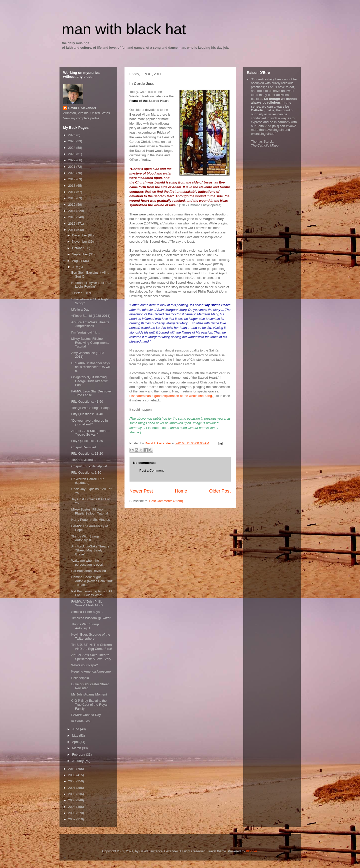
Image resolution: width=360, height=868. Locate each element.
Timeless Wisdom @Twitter (91, 618)
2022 (72, 160)
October (78, 248)
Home (181, 491)
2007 (72, 788)
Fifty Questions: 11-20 (87, 453)
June (76, 729)
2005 (72, 800)
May (75, 736)
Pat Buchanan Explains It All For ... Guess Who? (92, 593)
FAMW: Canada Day (86, 715)
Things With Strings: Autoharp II (86, 538)
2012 (72, 224)
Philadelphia (80, 678)
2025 (72, 141)
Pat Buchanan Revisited (89, 571)
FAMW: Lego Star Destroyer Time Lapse (91, 393)
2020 (72, 173)
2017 (72, 192)
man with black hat (124, 29)
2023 (72, 154)
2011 (72, 230)
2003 (72, 813)
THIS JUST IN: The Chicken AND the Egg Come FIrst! (91, 647)
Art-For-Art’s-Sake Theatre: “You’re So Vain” (91, 433)
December (80, 235)
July (75, 267)
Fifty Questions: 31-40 (87, 414)
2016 (72, 198)
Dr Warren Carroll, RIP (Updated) (87, 481)
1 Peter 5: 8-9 (81, 293)
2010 (72, 769)
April (76, 742)
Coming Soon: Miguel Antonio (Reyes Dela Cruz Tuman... (92, 581)
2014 (72, 211)
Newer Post (141, 491)
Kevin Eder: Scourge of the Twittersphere (91, 636)
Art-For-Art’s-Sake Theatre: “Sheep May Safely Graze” (91, 550)
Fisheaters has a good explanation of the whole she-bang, (171, 396)
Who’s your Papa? (84, 665)
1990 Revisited (82, 460)
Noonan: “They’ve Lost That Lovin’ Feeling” (91, 285)
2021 (72, 167)
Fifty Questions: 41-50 (87, 402)
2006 (72, 794)
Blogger (251, 851)
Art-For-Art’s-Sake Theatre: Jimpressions (91, 324)
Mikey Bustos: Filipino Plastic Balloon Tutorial (90, 511)
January (78, 761)
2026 (72, 135)
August (77, 261)
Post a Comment (152, 470)
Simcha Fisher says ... (87, 612)
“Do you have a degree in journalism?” (89, 423)
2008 (72, 781)
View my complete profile (81, 118)
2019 (72, 179)
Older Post (220, 491)
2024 (72, 148)
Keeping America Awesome (91, 671)
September (80, 254)
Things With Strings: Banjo (90, 408)
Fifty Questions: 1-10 (86, 472)
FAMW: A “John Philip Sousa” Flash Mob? (87, 604)
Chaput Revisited (84, 447)
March (77, 748)
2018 (72, 186)
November (80, 242)
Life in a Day (80, 309)
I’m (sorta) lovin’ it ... (86, 332)
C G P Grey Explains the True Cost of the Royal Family (89, 704)
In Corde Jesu (81, 721)
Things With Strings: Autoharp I (86, 626)
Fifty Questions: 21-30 (87, 441)
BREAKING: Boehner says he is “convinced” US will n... (91, 367)
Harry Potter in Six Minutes (91, 520)
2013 (72, 217)
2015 (72, 205)
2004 (72, 807)
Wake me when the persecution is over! (87, 563)
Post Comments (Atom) (166, 501)
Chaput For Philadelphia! (89, 466)
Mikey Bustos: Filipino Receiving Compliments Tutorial (90, 343)
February (79, 755)
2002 (72, 819)
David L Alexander (82, 108)
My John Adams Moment (89, 694)
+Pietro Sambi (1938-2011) (91, 316)
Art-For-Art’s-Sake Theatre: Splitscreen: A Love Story (91, 657)
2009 (72, 775)
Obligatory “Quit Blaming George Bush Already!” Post (90, 381)
